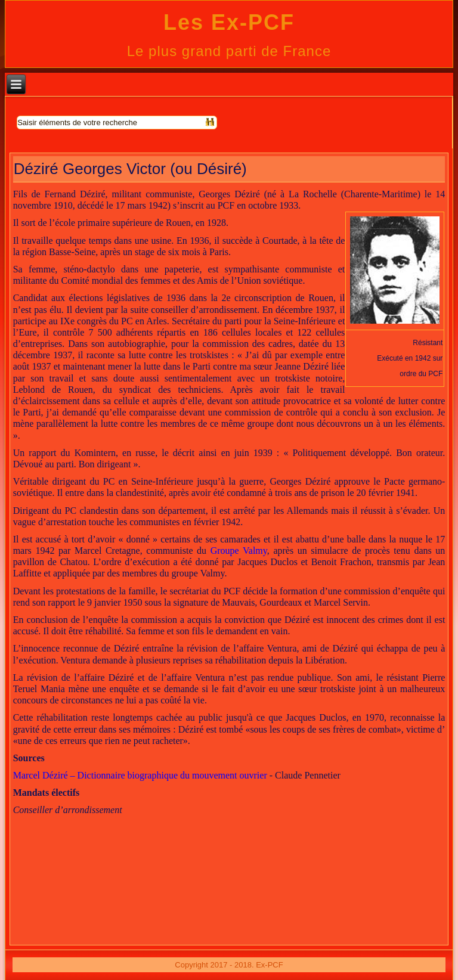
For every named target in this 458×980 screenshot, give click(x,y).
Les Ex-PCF (229, 22)
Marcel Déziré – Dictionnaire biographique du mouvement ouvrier (140, 775)
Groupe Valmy (239, 551)
